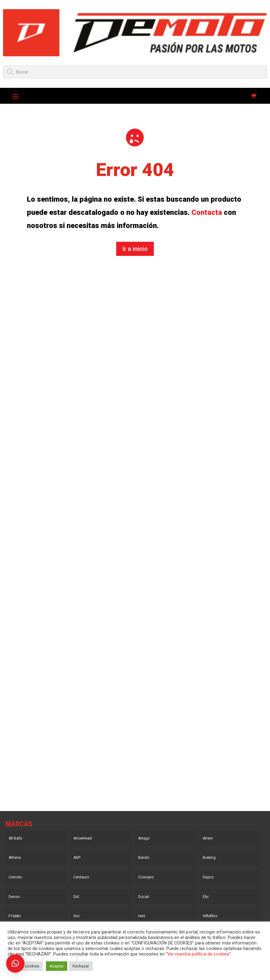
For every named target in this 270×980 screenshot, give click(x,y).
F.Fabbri (15, 916)
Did (76, 897)
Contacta (207, 212)
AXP (77, 858)
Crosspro (146, 877)
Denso (14, 897)
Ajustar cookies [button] (25, 966)
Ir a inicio (135, 249)
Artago (144, 838)
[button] (15, 963)
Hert (142, 916)
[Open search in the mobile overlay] (135, 72)
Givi (76, 916)
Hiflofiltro (210, 916)
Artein (208, 838)
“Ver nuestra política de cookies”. (199, 954)
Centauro (81, 877)
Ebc (206, 897)
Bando (144, 858)
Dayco (208, 877)
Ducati (144, 897)
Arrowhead (83, 838)
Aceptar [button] (57, 966)
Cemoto (15, 877)
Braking (209, 858)
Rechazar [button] (81, 966)
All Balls (15, 838)
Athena (15, 858)
